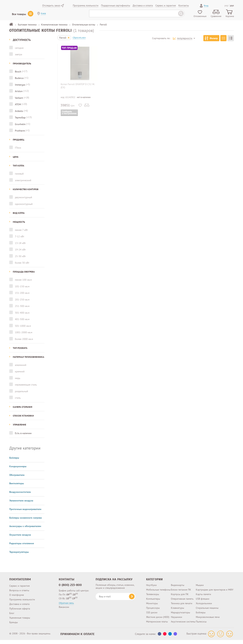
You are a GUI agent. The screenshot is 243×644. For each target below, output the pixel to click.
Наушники (177, 614)
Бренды (14, 619)
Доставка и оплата (19, 601)
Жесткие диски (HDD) (158, 614)
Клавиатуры (177, 605)
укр (226, 5)
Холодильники (204, 600)
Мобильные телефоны (158, 587)
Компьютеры (153, 596)
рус (232, 5)
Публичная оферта (20, 606)
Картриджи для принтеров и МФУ (215, 587)
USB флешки (203, 596)
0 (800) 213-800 (70, 582)
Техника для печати (182, 600)
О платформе (17, 592)
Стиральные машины (207, 605)
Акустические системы (183, 619)
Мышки (200, 582)
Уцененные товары (20, 615)
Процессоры (153, 605)
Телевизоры (153, 591)
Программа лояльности (22, 596)
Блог (12, 610)
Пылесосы (201, 619)
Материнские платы (157, 619)
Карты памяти (203, 591)
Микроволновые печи (208, 614)
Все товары (19, 14)
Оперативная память (182, 596)
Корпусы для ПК (180, 591)
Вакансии (64, 604)
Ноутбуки (151, 582)
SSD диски (152, 609)
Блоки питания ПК (181, 587)
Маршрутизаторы (180, 609)
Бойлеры (201, 609)
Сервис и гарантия (19, 583)
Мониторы (152, 600)
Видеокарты (178, 582)
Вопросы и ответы (19, 587)
